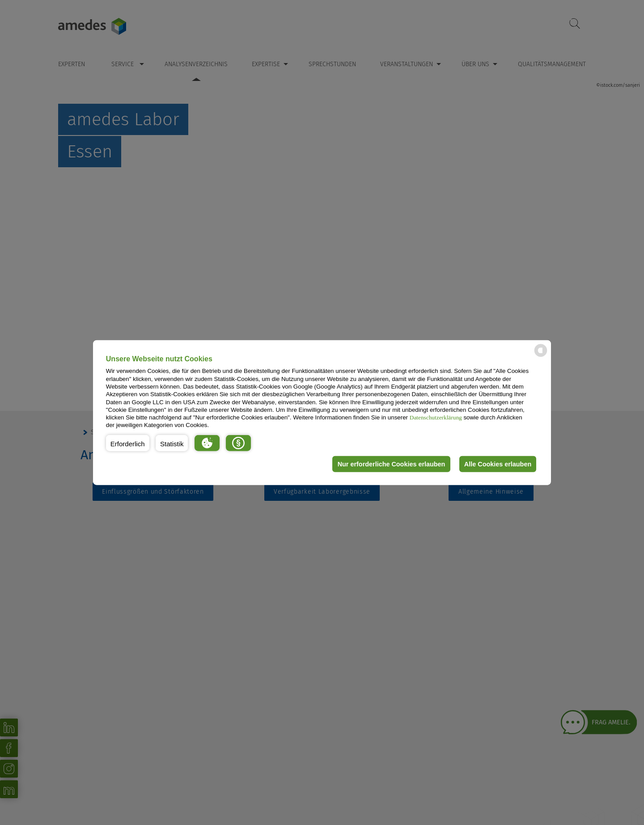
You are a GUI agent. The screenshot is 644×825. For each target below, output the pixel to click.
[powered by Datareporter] (541, 356)
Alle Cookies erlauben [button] (497, 464)
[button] (128, 443)
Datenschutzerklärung (436, 417)
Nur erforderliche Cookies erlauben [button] (391, 464)
